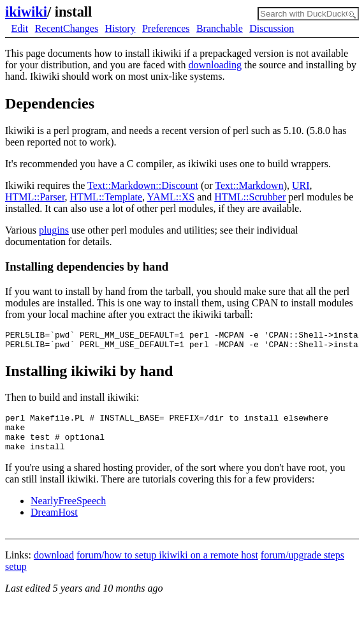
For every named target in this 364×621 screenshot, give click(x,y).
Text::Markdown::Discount (143, 185)
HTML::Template (106, 197)
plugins (54, 230)
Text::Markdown (249, 185)
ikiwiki (26, 12)
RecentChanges (67, 28)
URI (301, 185)
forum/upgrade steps (302, 566)
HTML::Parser (35, 197)
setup (16, 578)
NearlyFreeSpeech (68, 512)
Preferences (166, 28)
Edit (20, 28)
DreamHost (54, 524)
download (54, 566)
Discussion (272, 28)
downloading (215, 65)
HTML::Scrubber (250, 197)
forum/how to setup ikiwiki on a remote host (167, 566)
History (120, 28)
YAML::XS (171, 197)
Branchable (220, 28)
